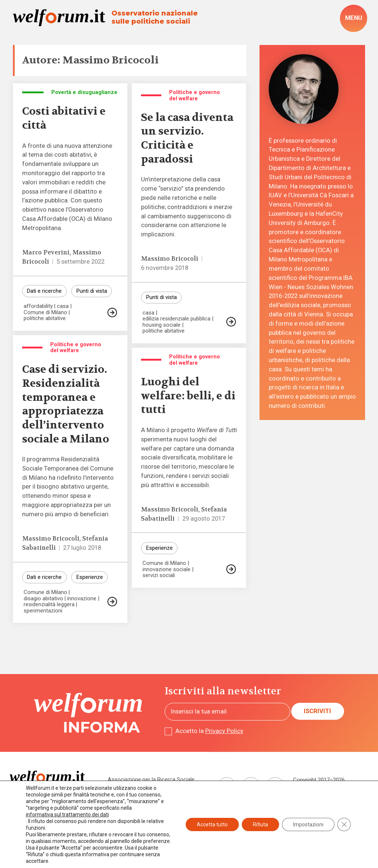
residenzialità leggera (49, 605)
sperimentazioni (43, 611)
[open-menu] (353, 18)
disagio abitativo (43, 599)
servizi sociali (159, 575)
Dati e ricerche (44, 291)
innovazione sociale (166, 570)
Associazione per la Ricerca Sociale (151, 780)
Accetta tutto (212, 824)
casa (63, 306)
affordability (38, 306)
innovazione (82, 599)
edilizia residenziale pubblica (176, 319)
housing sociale (161, 325)
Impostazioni (308, 824)
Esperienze (90, 577)
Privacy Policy (224, 731)
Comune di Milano (45, 313)
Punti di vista (92, 291)
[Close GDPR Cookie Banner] (344, 824)
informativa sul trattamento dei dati (67, 815)
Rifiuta (260, 824)
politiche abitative (45, 318)
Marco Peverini (46, 252)
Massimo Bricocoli (170, 259)
